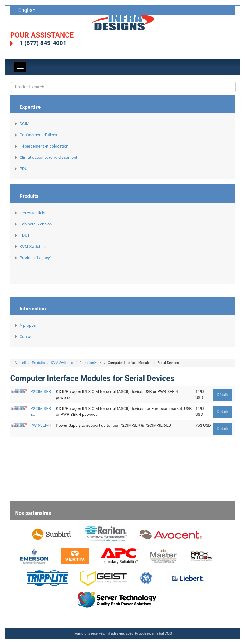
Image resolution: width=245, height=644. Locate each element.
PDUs (25, 235)
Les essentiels (32, 213)
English (27, 10)
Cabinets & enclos (36, 224)
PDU (24, 169)
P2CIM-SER (41, 392)
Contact (27, 337)
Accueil (20, 363)
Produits (38, 363)
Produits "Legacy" (35, 258)
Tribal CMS (163, 634)
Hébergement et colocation (44, 146)
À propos (28, 325)
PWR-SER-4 (40, 425)
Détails (223, 395)
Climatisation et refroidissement (49, 157)
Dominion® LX (90, 363)
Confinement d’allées (39, 135)
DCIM (25, 124)
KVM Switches (33, 247)
